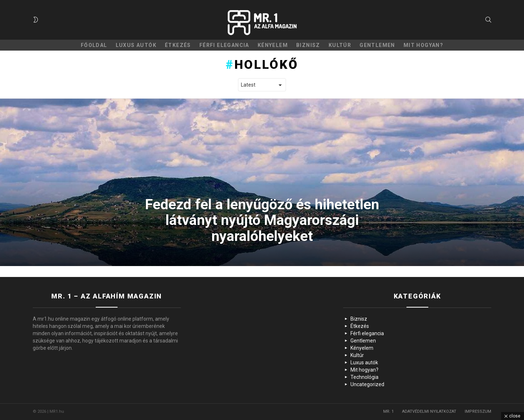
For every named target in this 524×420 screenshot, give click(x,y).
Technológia (364, 377)
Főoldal (94, 45)
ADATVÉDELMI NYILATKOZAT (429, 411)
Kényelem (273, 45)
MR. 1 (388, 411)
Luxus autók (136, 45)
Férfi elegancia (224, 45)
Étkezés (178, 45)
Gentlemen (377, 45)
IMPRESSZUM (478, 411)
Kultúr (340, 45)
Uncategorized (367, 384)
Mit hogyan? (423, 45)
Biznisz (308, 45)
